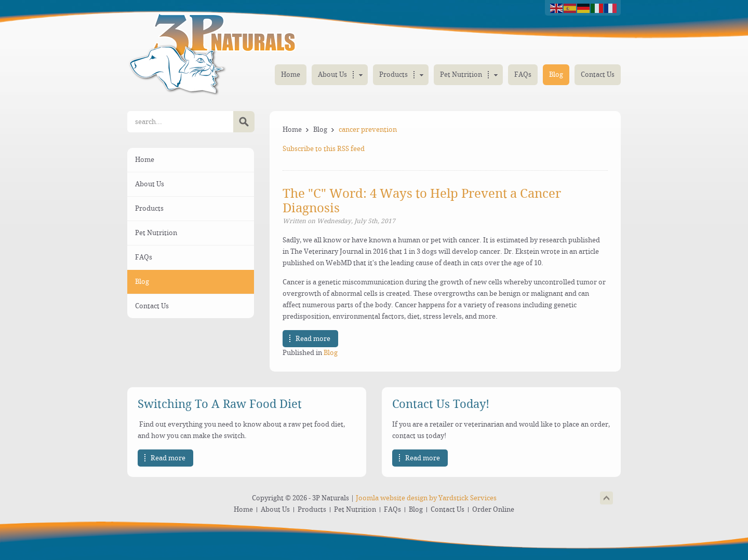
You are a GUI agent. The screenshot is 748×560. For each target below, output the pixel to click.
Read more (313, 339)
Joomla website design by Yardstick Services (426, 498)
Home (292, 129)
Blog (320, 129)
